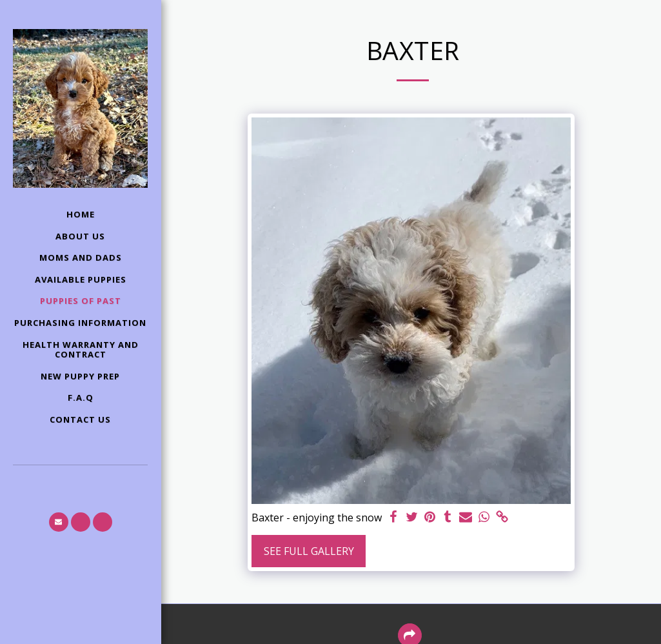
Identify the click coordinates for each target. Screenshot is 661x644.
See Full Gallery (309, 551)
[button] (59, 522)
